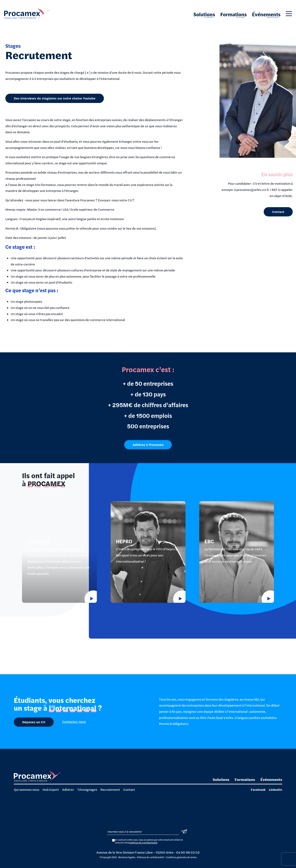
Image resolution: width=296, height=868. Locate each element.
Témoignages (87, 789)
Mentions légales (127, 857)
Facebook (258, 789)
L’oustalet (38, 553)
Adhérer (68, 789)
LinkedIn (276, 789)
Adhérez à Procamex (148, 457)
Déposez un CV (34, 722)
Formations (233, 14)
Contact (278, 212)
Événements (266, 14)
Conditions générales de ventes (181, 857)
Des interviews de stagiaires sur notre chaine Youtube (55, 98)
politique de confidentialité (143, 843)
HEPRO (124, 553)
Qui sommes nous (27, 789)
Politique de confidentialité (151, 857)
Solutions (204, 14)
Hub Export (51, 789)
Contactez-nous (74, 721)
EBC (209, 553)
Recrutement (110, 789)
